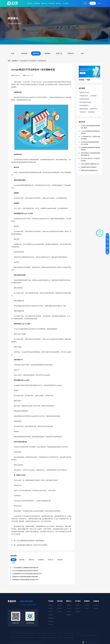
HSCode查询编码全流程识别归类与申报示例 (25, 571)
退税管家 (51, 621)
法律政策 (96, 601)
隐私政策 (96, 608)
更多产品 (44, 3)
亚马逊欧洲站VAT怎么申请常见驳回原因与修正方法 (27, 574)
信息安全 (60, 612)
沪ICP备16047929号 (40, 642)
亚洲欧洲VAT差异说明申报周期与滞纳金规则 (25, 577)
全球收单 (51, 615)
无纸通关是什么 (94, 109)
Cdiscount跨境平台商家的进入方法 (90, 164)
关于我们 (66, 3)
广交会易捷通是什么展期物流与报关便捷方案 (25, 568)
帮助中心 (59, 3)
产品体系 (51, 601)
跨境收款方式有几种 (84, 93)
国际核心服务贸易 (84, 109)
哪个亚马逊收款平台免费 (85, 102)
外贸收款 (69, 605)
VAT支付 (51, 625)
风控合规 (51, 3)
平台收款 (69, 608)
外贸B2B (30, 3)
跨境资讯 (15, 61)
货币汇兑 (51, 612)
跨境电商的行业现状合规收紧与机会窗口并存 (25, 580)
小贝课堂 (87, 605)
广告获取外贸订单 (84, 96)
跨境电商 (37, 3)
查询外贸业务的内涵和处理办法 (89, 170)
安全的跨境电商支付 (84, 106)
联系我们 (78, 612)
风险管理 (60, 608)
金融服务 (69, 615)
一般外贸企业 (83, 112)
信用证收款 (51, 618)
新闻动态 (78, 608)
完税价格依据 (91, 112)
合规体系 (60, 605)
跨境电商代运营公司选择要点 (89, 167)
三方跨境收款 (93, 96)
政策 (96, 605)
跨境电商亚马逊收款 (84, 99)
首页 (9, 61)
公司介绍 (78, 605)
